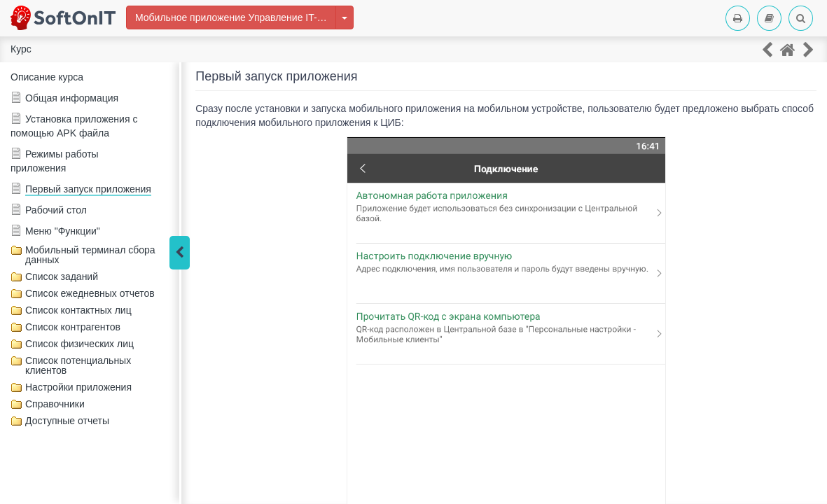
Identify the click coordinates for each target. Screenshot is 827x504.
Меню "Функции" (63, 231)
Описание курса (47, 77)
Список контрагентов (73, 327)
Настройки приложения (78, 387)
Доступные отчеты (67, 421)
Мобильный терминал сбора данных (90, 255)
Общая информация (72, 98)
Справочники (55, 404)
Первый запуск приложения (88, 189)
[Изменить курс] (345, 17)
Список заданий (62, 276)
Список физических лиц (79, 344)
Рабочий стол (56, 210)
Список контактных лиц (78, 310)
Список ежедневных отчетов (90, 293)
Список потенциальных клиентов (78, 365)
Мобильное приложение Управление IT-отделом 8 (236, 17)
